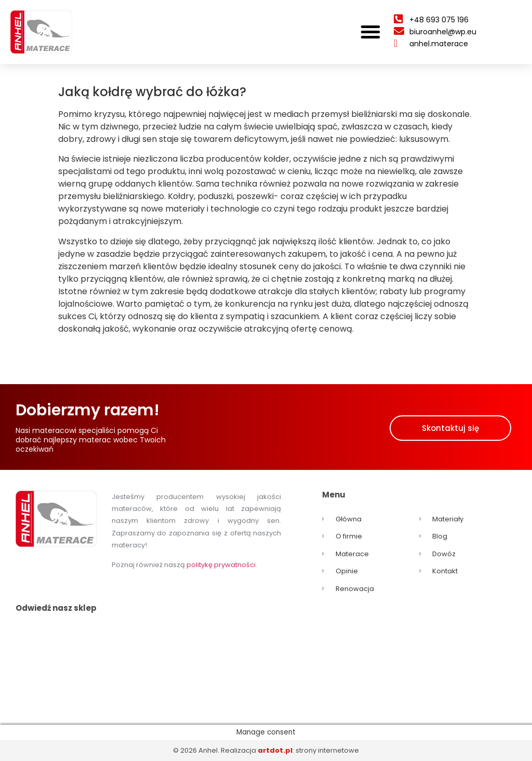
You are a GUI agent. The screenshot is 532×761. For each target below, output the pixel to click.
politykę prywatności (221, 565)
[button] (370, 32)
